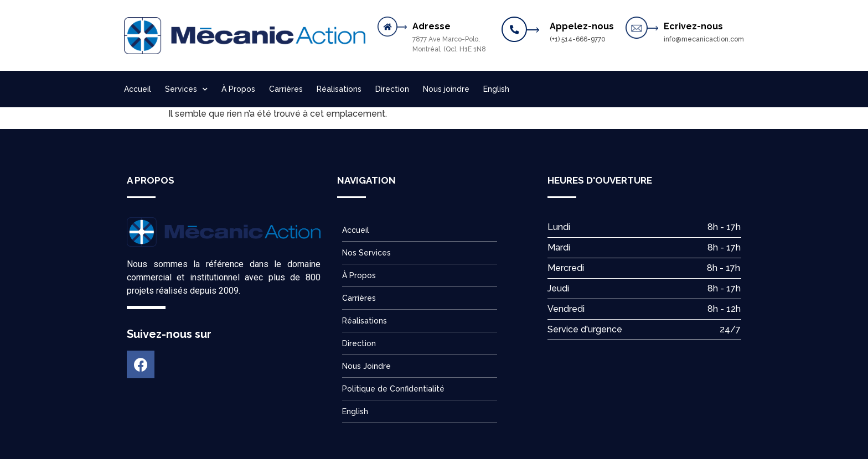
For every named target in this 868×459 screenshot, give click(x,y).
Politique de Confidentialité (393, 389)
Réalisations (339, 89)
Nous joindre (446, 89)
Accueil (138, 89)
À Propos (238, 89)
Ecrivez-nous (693, 26)
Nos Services (366, 253)
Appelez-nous (582, 26)
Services (186, 89)
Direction (392, 89)
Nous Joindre (366, 366)
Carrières (286, 89)
